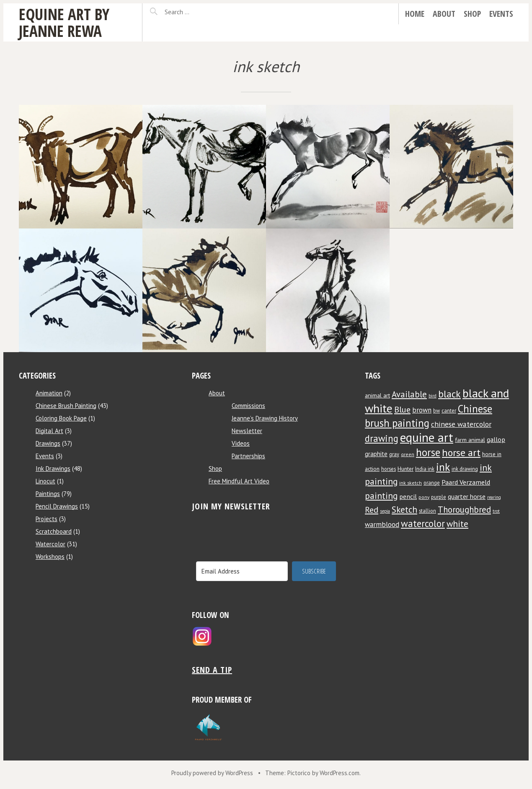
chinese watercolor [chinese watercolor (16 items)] (461, 424)
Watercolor (50, 544)
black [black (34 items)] (449, 394)
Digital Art (49, 431)
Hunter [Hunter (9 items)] (405, 469)
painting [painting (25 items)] (381, 496)
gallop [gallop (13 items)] (496, 439)
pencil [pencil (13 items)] (408, 496)
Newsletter (247, 431)
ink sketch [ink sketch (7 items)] (411, 483)
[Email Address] (242, 571)
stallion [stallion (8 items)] (427, 511)
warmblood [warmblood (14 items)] (382, 524)
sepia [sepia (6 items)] (385, 511)
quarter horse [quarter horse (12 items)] (467, 496)
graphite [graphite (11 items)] (376, 454)
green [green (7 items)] (408, 454)
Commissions (248, 406)
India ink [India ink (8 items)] (425, 469)
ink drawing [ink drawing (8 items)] (465, 469)
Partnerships (248, 456)
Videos (241, 443)
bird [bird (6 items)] (433, 396)
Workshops (50, 557)
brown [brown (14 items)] (422, 410)
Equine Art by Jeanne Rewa (64, 22)
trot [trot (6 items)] (496, 511)
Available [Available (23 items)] (409, 394)
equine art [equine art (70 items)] (427, 437)
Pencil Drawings (57, 506)
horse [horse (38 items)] (428, 452)
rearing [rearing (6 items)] (494, 497)
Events (501, 14)
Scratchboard (54, 531)
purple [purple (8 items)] (439, 497)
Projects (46, 519)
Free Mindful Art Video (239, 481)
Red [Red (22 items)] (372, 510)
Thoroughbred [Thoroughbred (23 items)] (464, 510)
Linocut (45, 481)
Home (415, 14)
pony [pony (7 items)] (424, 497)
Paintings (48, 494)
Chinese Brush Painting (66, 406)
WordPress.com (340, 773)
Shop (472, 14)
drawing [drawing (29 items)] (382, 438)
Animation (49, 393)
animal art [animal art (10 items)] (377, 395)
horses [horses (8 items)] (389, 469)
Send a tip (212, 670)
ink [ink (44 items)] (443, 467)
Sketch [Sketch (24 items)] (404, 510)
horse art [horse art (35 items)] (461, 453)
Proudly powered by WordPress (212, 773)
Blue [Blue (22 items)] (402, 409)
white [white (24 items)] (457, 524)
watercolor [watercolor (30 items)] (423, 523)
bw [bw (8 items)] (436, 410)
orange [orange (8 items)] (432, 483)
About (444, 14)
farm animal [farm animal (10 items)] (470, 440)
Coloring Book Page (61, 418)
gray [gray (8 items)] (394, 454)
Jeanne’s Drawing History (265, 418)
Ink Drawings (53, 468)
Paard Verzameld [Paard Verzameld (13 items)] (466, 482)
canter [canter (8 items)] (449, 410)
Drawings (48, 443)
